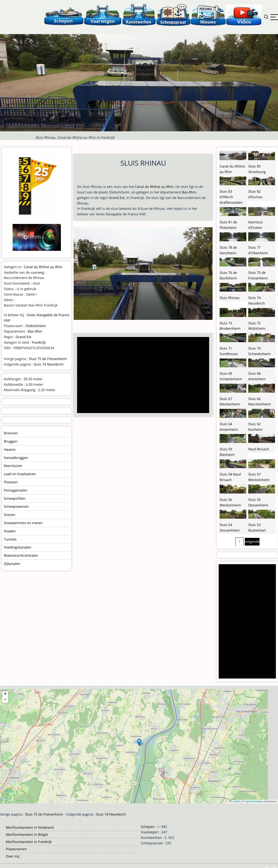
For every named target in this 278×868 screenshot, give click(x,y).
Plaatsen (11, 482)
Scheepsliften (15, 498)
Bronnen (11, 433)
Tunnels (10, 539)
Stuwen (10, 531)
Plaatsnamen (16, 849)
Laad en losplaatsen (20, 474)
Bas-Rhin (189, 192)
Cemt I (31, 294)
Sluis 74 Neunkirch (49, 364)
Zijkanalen (12, 564)
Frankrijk (39, 342)
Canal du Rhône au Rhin (154, 187)
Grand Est (117, 198)
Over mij (13, 856)
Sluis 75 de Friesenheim (48, 359)
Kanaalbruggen (16, 458)
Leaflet (234, 801)
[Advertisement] (142, 375)
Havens (10, 449)
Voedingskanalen (18, 547)
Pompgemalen (16, 490)
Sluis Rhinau (230, 298)
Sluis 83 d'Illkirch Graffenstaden (231, 197)
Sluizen (10, 515)
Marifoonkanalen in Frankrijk (29, 842)
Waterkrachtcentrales (21, 555)
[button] (139, 742)
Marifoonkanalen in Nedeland (30, 827)
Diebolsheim (36, 326)
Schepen (148, 827)
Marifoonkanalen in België (27, 834)
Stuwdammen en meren (23, 523)
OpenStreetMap (254, 801)
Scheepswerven (16, 506)
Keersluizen (13, 466)
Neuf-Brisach (259, 449)
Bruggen (11, 441)
